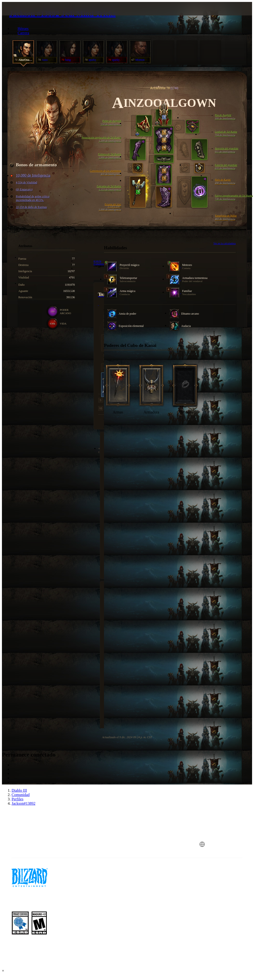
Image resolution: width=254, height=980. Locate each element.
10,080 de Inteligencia (31, 176)
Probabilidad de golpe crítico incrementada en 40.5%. (30, 198)
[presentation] (20, 14)
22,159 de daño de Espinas (29, 207)
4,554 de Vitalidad (24, 183)
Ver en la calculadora (224, 243)
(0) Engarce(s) (22, 190)
